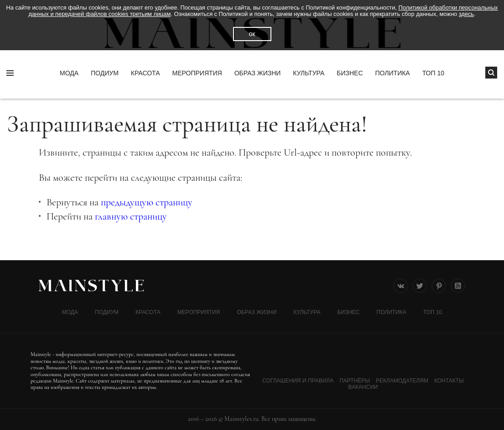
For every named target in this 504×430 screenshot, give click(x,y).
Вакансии (363, 387)
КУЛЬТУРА (309, 73)
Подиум (105, 73)
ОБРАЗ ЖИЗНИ (258, 73)
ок (252, 34)
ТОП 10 (433, 73)
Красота (145, 73)
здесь (466, 14)
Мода (69, 73)
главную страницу (131, 216)
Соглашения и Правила (298, 381)
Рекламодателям (402, 381)
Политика (393, 73)
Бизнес (350, 73)
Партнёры (355, 381)
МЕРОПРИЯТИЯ (197, 73)
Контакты (449, 381)
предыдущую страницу (147, 202)
